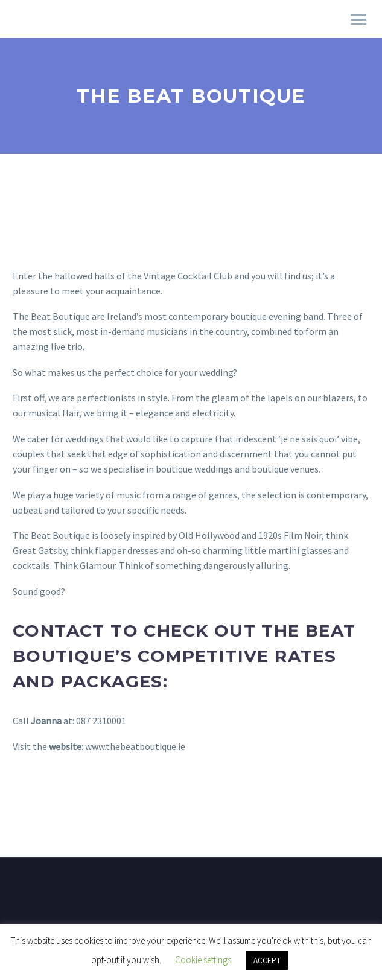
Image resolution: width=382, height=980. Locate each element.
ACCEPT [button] (267, 960)
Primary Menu (358, 20)
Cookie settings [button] (203, 960)
